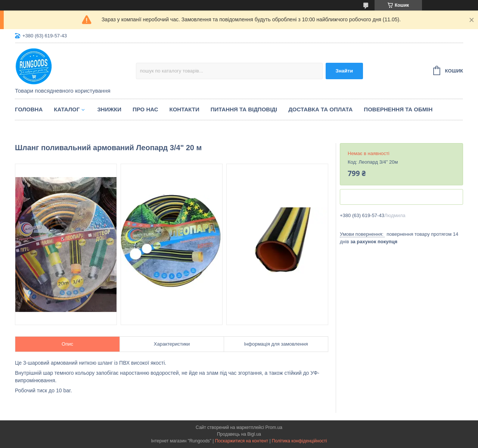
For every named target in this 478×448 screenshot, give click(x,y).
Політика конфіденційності (299, 441)
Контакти (184, 109)
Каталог (67, 109)
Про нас (145, 109)
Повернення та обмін (398, 109)
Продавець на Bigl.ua (239, 434)
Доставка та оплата (320, 109)
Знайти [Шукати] (344, 71)
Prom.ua (274, 427)
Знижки (109, 109)
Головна (29, 109)
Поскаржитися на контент (242, 441)
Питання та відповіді (244, 109)
